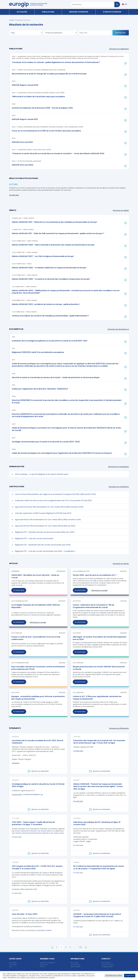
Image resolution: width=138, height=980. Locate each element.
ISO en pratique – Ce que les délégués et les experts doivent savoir (42, 474)
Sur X (11, 967)
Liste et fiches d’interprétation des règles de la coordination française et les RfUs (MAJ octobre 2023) (55, 494)
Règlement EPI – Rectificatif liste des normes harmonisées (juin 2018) (43, 545)
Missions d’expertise (79, 12)
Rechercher (121, 33)
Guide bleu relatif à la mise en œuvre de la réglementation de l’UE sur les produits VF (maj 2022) (53, 500)
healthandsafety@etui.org (33, 794)
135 (80, 947)
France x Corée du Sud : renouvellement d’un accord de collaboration (36, 638)
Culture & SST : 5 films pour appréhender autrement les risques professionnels (97, 698)
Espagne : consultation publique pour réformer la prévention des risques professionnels (38, 698)
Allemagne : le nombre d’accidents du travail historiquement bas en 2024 (100, 638)
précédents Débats (45, 930)
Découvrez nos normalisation (118, 467)
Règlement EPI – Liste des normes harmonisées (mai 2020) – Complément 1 (45, 551)
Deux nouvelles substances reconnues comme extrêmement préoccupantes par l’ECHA (38, 668)
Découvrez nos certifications (119, 487)
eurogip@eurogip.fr (107, 967)
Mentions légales (76, 967)
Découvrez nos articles (121, 564)
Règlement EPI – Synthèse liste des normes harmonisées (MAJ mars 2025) (45, 532)
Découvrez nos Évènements (119, 728)
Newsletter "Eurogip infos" (48, 963)
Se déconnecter (75, 965)
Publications (48, 12)
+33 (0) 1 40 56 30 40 (108, 965)
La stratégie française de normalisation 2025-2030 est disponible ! (36, 606)
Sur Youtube (13, 965)
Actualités (22, 12)
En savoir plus (14, 195)
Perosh (78, 833)
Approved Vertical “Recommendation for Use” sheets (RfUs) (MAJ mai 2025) (45, 526)
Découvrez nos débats (121, 210)
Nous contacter (106, 963)
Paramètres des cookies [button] (114, 975)
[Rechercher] (117, 4)
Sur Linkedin (13, 963)
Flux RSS (42, 967)
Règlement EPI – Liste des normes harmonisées (34, 538)
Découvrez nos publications (119, 49)
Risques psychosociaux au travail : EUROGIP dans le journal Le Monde (99, 668)
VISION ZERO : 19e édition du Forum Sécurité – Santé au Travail (35, 576)
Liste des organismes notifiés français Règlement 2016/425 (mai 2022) (43, 513)
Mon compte (74, 963)
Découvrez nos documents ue (118, 329)
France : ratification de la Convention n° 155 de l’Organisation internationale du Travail (93, 606)
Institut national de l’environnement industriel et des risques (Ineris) (40, 833)
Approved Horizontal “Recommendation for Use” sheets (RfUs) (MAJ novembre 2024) (49, 507)
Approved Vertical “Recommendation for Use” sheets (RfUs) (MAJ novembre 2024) (48, 520)
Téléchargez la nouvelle (99, 590)
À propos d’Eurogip (112, 12)
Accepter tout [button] (130, 975)
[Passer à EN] (124, 4)
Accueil (11, 20)
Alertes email (44, 965)
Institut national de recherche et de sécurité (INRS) (33, 831)
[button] (69, 220)
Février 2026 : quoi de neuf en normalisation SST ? (95, 575)
